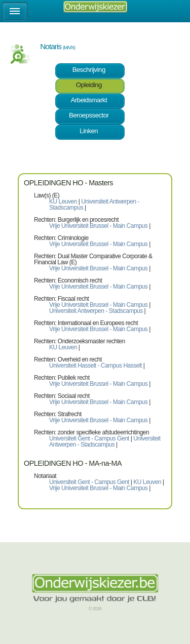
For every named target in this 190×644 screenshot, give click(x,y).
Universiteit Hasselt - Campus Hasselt (96, 366)
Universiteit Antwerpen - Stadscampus (94, 205)
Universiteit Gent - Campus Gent (89, 438)
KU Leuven (64, 202)
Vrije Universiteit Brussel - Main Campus (98, 226)
